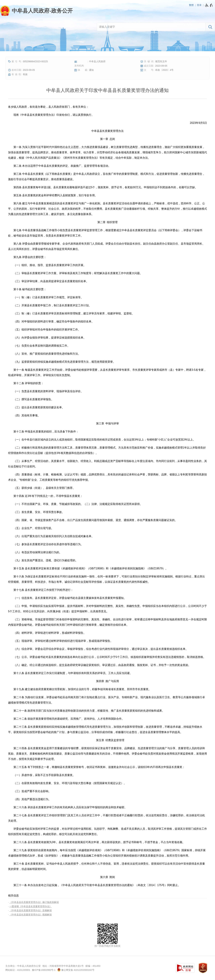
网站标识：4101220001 (18, 970)
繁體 (191, 5)
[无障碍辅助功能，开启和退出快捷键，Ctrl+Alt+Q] (209, 5)
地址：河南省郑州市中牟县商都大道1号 (63, 966)
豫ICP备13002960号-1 (44, 970)
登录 (199, 5)
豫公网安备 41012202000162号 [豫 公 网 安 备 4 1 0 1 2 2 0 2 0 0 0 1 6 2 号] (76, 970)
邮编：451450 (93, 966)
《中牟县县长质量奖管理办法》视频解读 (31, 915)
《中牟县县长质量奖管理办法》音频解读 (31, 910)
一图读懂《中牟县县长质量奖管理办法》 (31, 906)
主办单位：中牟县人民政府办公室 (23, 966)
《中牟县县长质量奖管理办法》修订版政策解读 (34, 902)
